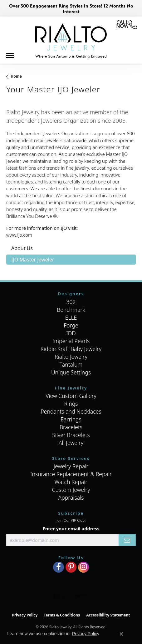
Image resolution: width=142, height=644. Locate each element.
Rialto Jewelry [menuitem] (71, 357)
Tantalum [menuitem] (71, 364)
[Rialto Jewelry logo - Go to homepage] (71, 41)
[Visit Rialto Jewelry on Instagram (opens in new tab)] (83, 567)
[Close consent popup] (121, 634)
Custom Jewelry (71, 490)
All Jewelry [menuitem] (71, 443)
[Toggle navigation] (13, 57)
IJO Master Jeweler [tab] (33, 260)
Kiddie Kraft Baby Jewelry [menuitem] (71, 349)
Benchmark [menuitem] (71, 310)
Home (16, 76)
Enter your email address (71, 528)
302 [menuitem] (71, 302)
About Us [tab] (22, 248)
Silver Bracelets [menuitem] (71, 435)
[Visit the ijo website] (82, 596)
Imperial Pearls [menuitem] (71, 341)
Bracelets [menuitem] (71, 427)
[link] (127, 25)
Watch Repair (71, 482)
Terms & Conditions (62, 615)
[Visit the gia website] (61, 596)
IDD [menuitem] (71, 333)
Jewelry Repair (71, 466)
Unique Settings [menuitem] (71, 372)
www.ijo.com (19, 235)
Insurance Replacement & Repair (71, 474)
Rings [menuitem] (71, 404)
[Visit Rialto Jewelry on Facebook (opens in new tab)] (59, 567)
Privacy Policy (25, 615)
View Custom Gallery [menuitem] (71, 396)
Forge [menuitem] (71, 325)
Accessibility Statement (108, 615)
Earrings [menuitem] (71, 419)
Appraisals (71, 497)
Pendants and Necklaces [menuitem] (71, 411)
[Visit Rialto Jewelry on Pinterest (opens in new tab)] (71, 567)
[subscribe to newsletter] (127, 540)
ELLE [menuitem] (71, 317)
